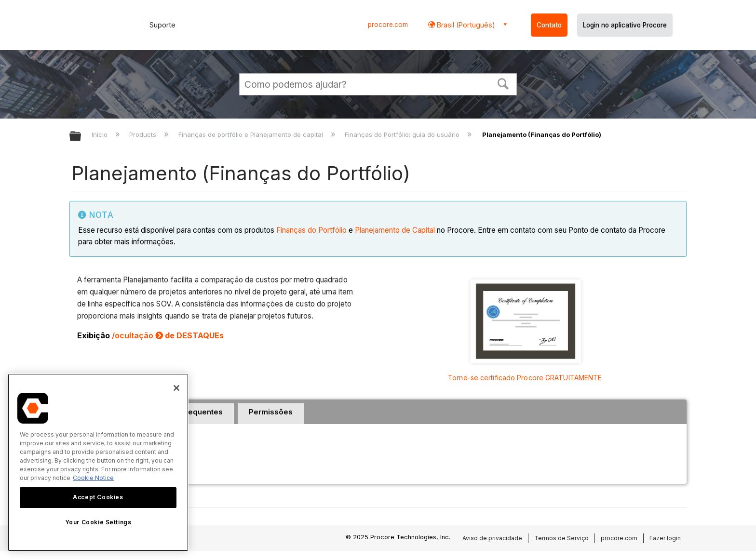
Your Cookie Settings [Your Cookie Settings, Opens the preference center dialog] (98, 522)
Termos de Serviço (561, 538)
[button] (503, 83)
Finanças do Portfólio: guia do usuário (403, 134)
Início (101, 134)
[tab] (271, 414)
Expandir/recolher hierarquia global (81, 137)
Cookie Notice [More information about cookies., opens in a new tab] (93, 478)
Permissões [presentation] (271, 412)
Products (144, 134)
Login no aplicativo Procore (625, 25)
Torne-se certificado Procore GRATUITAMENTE (525, 378)
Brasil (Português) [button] (465, 25)
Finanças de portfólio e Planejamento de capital (252, 134)
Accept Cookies (98, 497)
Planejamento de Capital (395, 230)
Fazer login (665, 538)
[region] (98, 462)
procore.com (388, 25)
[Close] (176, 388)
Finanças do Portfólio (311, 230)
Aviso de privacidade (492, 538)
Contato (549, 25)
